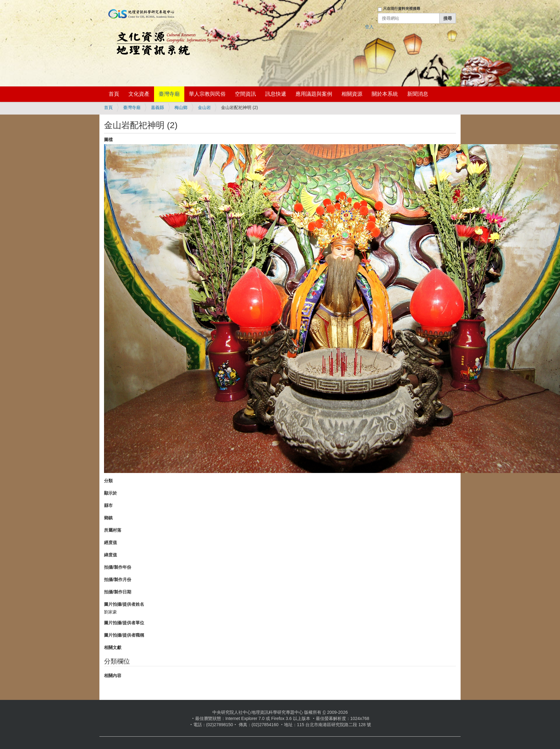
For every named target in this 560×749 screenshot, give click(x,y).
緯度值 (111, 555)
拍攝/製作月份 (118, 580)
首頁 (114, 94)
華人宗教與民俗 (207, 94)
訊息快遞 (276, 94)
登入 (369, 27)
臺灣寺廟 (169, 94)
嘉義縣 (157, 107)
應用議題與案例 (314, 94)
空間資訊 (245, 94)
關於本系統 (385, 94)
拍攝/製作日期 (118, 592)
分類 (108, 481)
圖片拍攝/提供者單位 (124, 623)
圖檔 (108, 140)
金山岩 (204, 107)
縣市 (108, 505)
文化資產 (139, 94)
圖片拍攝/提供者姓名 (124, 604)
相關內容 (113, 676)
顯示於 (111, 493)
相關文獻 (113, 647)
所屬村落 (113, 530)
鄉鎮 (108, 518)
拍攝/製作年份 (118, 567)
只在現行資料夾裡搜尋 (402, 9)
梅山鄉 (181, 107)
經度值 (111, 542)
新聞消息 (418, 94)
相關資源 (352, 94)
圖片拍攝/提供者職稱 (124, 635)
